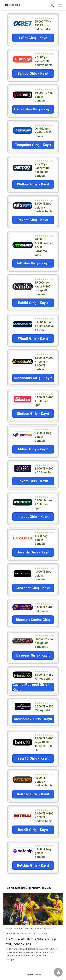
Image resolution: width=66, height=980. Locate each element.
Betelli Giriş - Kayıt (33, 830)
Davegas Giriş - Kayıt (33, 655)
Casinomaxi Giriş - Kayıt (33, 719)
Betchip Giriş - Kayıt (33, 865)
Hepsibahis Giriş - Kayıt (33, 109)
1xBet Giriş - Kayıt (33, 38)
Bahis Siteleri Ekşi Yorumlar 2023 (33, 929)
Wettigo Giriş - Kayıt (33, 184)
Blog (36, 933)
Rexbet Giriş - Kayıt (33, 220)
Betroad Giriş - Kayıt (33, 794)
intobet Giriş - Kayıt (33, 517)
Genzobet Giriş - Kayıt (33, 588)
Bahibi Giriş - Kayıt (33, 303)
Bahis (9, 929)
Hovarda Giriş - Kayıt (33, 552)
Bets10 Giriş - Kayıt (33, 758)
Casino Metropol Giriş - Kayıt (31, 687)
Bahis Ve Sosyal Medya (19, 933)
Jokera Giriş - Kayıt (33, 481)
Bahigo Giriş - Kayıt (33, 73)
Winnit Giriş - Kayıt (33, 338)
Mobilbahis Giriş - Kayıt (33, 378)
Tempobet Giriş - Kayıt (33, 145)
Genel (44, 933)
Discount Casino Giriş (33, 620)
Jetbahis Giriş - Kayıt (33, 263)
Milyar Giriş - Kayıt (33, 449)
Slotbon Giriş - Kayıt (33, 414)
